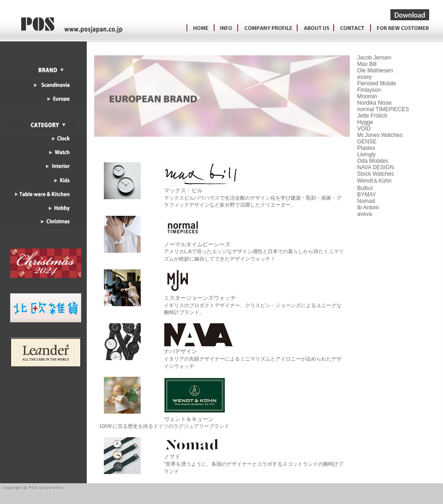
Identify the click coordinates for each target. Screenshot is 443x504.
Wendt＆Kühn (374, 181)
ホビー (43, 212)
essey (364, 77)
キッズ (43, 184)
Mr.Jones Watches (380, 135)
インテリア (43, 171)
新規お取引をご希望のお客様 (403, 29)
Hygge (365, 122)
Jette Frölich (372, 116)
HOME (198, 29)
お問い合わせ (350, 29)
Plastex (366, 148)
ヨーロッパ (43, 100)
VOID (364, 129)
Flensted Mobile (377, 83)
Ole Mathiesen (375, 71)
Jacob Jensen (374, 58)
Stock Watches (376, 174)
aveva (365, 214)
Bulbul (365, 188)
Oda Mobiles (373, 161)
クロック (43, 143)
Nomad (366, 201)
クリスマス (43, 226)
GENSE (367, 142)
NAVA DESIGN (376, 167)
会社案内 (313, 29)
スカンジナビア (43, 86)
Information (224, 29)
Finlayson (369, 90)
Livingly (366, 154)
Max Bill (367, 64)
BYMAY (367, 195)
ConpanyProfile (265, 29)
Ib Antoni (368, 208)
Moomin (367, 96)
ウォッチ (43, 157)
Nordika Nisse (374, 103)
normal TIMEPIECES (383, 109)
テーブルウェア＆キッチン (43, 198)
